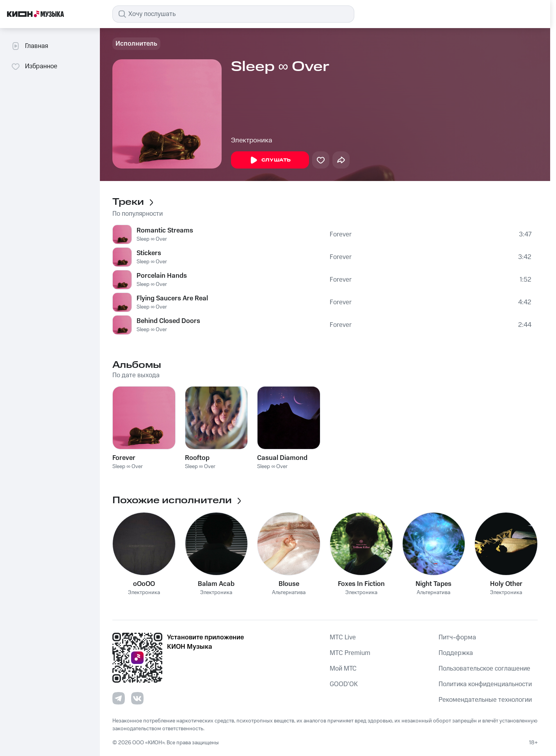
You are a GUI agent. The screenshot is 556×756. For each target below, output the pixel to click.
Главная (29, 46)
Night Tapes (433, 584)
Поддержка (456, 653)
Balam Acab (216, 584)
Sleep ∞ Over (152, 239)
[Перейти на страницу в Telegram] (119, 698)
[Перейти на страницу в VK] (137, 698)
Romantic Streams (165, 231)
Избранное (34, 66)
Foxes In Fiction (361, 584)
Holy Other (506, 584)
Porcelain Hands (162, 276)
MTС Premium (350, 653)
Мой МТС (343, 669)
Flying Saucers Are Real (172, 298)
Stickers (149, 253)
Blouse (289, 584)
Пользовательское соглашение (484, 669)
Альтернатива (289, 593)
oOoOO (144, 584)
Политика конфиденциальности (485, 684)
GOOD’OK (344, 684)
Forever (341, 234)
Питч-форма (457, 637)
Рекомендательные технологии (485, 700)
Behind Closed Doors (168, 321)
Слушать (270, 160)
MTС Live (343, 637)
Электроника (252, 140)
